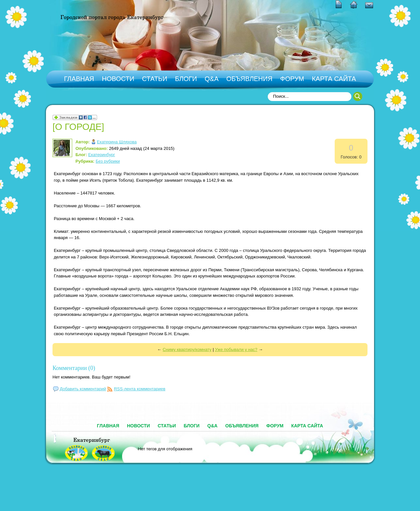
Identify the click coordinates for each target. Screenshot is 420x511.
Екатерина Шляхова (117, 142)
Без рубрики (108, 161)
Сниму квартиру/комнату (187, 349)
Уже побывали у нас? (236, 349)
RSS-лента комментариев (140, 389)
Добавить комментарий (83, 389)
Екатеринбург (102, 155)
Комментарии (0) (74, 368)
